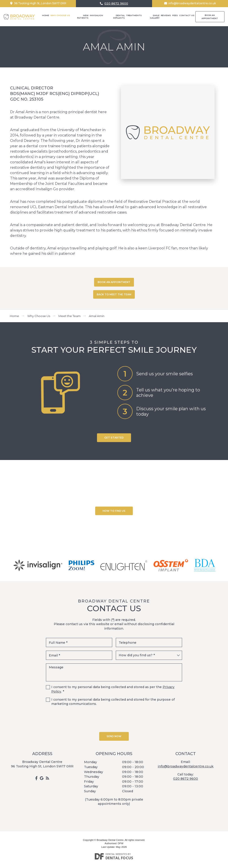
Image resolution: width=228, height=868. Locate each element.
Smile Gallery (155, 17)
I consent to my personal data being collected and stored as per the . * (113, 689)
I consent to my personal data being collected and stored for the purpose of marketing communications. (113, 702)
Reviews (166, 15)
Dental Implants (119, 17)
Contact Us (187, 15)
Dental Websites (116, 854)
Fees (175, 15)
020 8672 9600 (116, 3)
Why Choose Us (60, 15)
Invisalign (96, 15)
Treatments (134, 15)
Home (46, 15)
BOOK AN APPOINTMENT (114, 282)
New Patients (83, 17)
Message (114, 672)
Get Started (114, 438)
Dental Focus (119, 858)
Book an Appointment (210, 17)
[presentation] (114, 719)
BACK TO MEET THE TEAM (114, 294)
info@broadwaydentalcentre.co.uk (192, 3)
